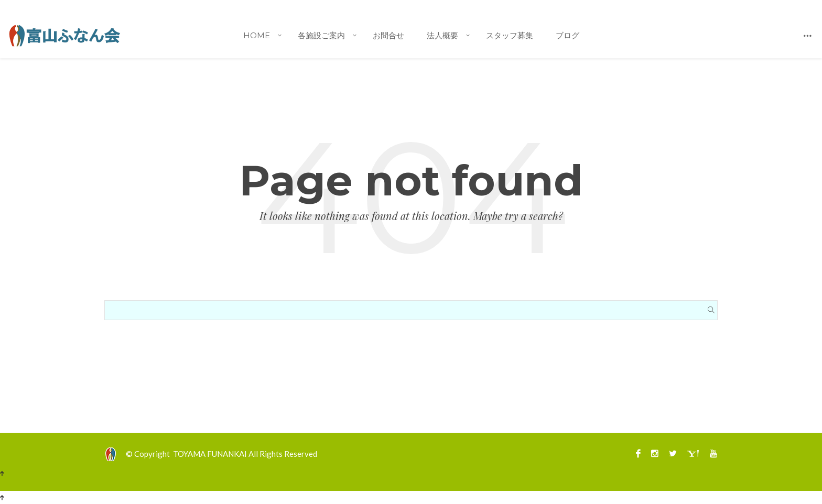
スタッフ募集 (510, 35)
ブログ (567, 35)
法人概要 (442, 35)
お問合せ (388, 35)
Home (257, 35)
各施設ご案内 (321, 35)
